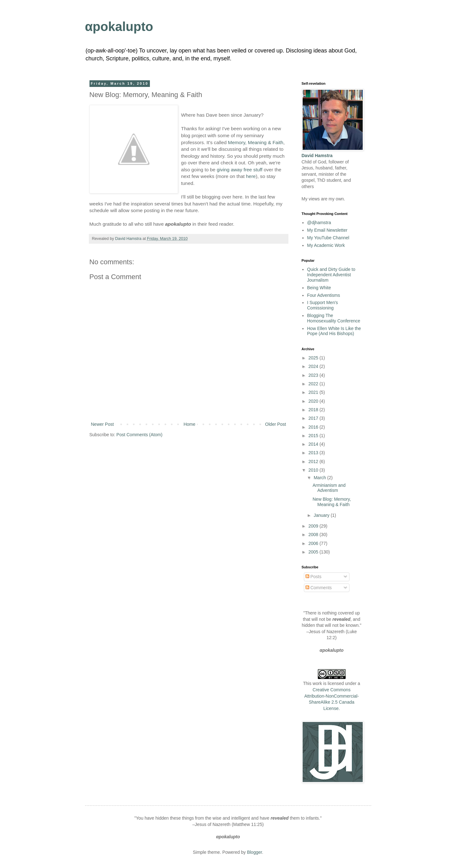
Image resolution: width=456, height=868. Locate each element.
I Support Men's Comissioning (323, 305)
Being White (319, 288)
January (322, 515)
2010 (314, 470)
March (320, 478)
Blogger (254, 852)
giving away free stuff (239, 170)
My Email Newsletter (327, 230)
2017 (314, 418)
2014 (314, 444)
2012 (314, 462)
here (251, 176)
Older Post (275, 424)
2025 (314, 358)
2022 (314, 384)
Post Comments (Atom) (139, 435)
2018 (314, 410)
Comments (319, 588)
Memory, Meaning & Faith (256, 142)
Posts (314, 577)
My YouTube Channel (328, 238)
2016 (314, 427)
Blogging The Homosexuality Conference (334, 318)
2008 (314, 535)
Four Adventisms (324, 295)
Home (189, 424)
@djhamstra (319, 223)
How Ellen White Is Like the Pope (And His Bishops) (334, 331)
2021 (314, 392)
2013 (314, 453)
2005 (314, 552)
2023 (314, 375)
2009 (314, 526)
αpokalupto (119, 27)
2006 (314, 543)
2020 (314, 401)
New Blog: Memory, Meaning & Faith (332, 502)
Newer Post (102, 424)
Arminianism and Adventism (329, 488)
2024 (314, 366)
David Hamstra (129, 239)
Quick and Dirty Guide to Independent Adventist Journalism (331, 275)
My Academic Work (326, 245)
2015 (314, 436)
